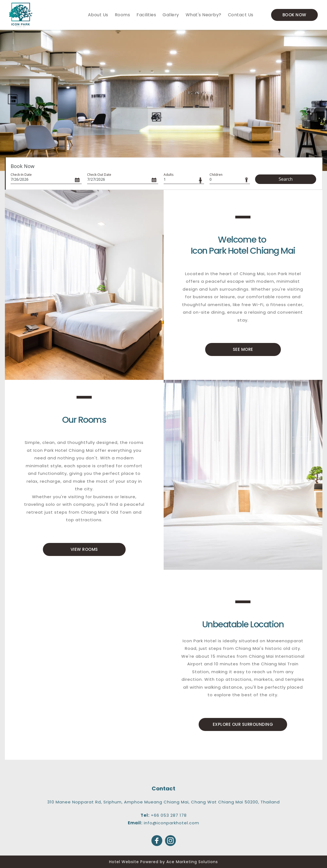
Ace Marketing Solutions (192, 862)
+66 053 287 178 (169, 815)
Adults (169, 175)
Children (216, 175)
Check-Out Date (99, 175)
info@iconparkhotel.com (172, 823)
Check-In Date (21, 175)
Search (286, 179)
